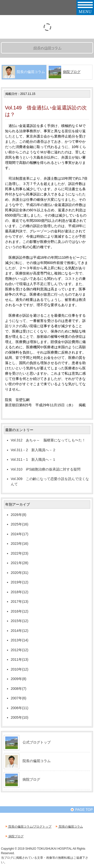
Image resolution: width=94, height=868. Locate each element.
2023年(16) (20, 544)
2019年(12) (20, 582)
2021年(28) (20, 563)
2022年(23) (20, 553)
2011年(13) (20, 659)
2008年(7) (19, 689)
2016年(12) (20, 611)
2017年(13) (20, 602)
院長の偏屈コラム (37, 761)
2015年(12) (20, 621)
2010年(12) (20, 669)
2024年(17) (20, 534)
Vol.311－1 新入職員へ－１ (33, 459)
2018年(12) (20, 592)
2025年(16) (20, 524)
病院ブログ (72, 72)
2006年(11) (20, 708)
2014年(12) (20, 631)
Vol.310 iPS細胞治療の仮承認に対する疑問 (46, 469)
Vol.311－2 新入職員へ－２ (33, 450)
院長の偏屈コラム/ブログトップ (28, 827)
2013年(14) (20, 640)
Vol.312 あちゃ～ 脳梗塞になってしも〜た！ (48, 440)
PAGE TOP (81, 810)
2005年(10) (20, 717)
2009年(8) (19, 679)
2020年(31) (20, 573)
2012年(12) (20, 650)
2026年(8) (19, 515)
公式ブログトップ (37, 742)
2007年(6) (19, 698)
